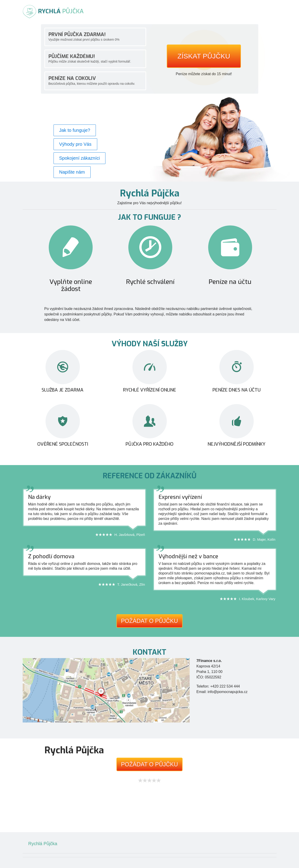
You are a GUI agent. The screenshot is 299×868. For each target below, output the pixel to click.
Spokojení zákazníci (80, 158)
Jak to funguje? (75, 130)
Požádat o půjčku (149, 621)
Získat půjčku (204, 56)
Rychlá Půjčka (43, 844)
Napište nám (72, 172)
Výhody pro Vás (75, 144)
